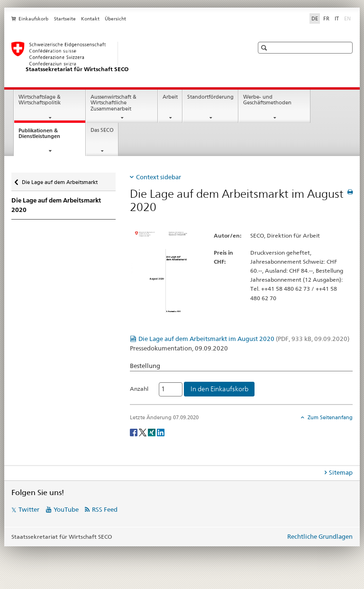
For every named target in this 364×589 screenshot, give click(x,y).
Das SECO (102, 130)
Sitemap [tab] (341, 472)
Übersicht (115, 19)
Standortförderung (210, 97)
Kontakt (90, 19)
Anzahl (139, 389)
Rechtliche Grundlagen (320, 536)
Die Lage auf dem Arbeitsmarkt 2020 (56, 205)
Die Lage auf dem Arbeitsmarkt (59, 180)
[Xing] (152, 432)
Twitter (29, 509)
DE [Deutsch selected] (315, 18)
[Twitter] (143, 432)
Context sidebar (159, 177)
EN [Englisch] (348, 18)
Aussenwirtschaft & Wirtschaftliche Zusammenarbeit (114, 103)
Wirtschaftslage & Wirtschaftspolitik (40, 100)
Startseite (65, 19)
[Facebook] (134, 432)
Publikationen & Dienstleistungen (48, 136)
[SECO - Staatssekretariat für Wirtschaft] (123, 57)
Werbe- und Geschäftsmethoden (267, 100)
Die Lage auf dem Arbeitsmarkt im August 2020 (244, 339)
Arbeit (170, 97)
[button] (265, 48)
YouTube (66, 509)
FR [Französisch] (326, 18)
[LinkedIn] (161, 432)
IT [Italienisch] (337, 18)
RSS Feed (105, 509)
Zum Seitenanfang (329, 417)
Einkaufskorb (33, 19)
